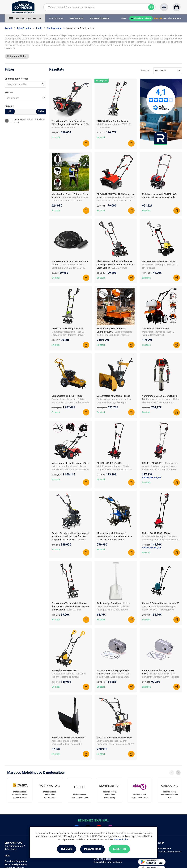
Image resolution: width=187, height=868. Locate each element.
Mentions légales (102, 859)
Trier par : (146, 71)
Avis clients (11, 849)
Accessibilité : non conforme (108, 862)
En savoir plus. (122, 840)
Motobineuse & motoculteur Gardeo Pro (170, 795)
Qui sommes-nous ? (15, 846)
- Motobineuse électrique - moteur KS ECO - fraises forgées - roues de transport (159, 610)
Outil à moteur (54, 28)
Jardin (39, 28)
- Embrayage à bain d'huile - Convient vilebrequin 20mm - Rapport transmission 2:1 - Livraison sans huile (161, 677)
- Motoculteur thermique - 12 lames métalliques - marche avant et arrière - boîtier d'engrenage (70, 470)
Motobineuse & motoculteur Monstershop (110, 795)
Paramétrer (92, 849)
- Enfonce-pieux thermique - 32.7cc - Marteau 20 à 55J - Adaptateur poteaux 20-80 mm (161, 402)
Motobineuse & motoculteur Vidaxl (140, 796)
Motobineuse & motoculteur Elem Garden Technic (20, 795)
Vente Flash (56, 18)
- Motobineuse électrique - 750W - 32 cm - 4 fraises (114, 124)
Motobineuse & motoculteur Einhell (80, 796)
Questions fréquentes (16, 861)
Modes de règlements (16, 864)
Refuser (65, 849)
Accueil (9, 28)
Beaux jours (102, 81)
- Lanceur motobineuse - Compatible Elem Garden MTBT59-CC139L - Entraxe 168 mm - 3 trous (69, 268)
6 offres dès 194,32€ (152, 478)
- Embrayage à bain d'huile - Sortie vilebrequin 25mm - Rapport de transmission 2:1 (113, 677)
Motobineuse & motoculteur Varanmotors (50, 795)
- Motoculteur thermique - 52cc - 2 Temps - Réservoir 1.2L (158, 332)
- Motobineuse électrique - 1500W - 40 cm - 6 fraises (160, 265)
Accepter (121, 849)
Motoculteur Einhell (17, 56)
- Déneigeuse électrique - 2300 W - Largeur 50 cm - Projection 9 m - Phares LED (116, 201)
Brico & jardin (24, 28)
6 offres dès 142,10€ (152, 548)
